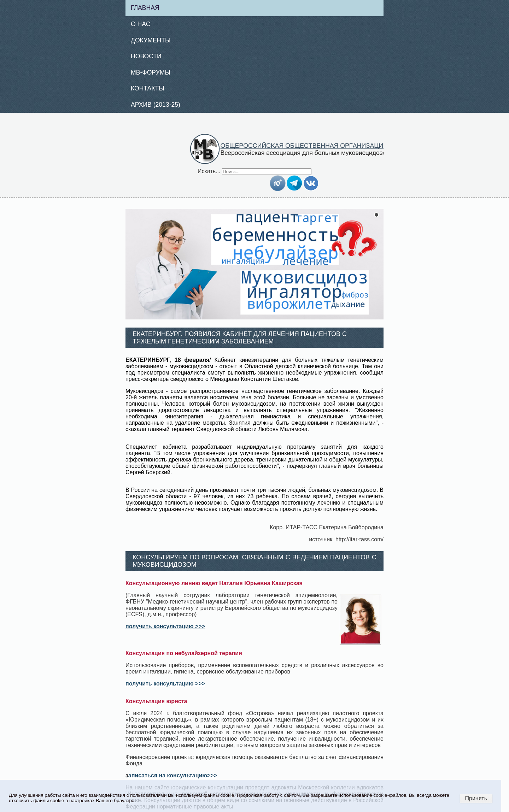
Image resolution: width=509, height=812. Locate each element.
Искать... (209, 171)
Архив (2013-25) (156, 105)
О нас (141, 24)
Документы (151, 40)
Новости (146, 56)
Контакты (148, 88)
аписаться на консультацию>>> (173, 775)
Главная (145, 8)
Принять (476, 798)
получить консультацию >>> (165, 626)
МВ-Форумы (151, 72)
